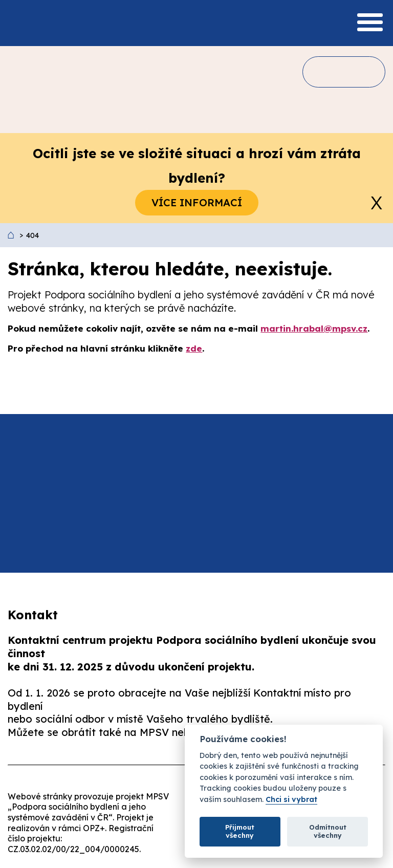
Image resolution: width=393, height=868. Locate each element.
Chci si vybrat (291, 800)
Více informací (197, 202)
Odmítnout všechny (328, 831)
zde (194, 348)
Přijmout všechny (240, 831)
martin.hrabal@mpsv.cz (314, 328)
